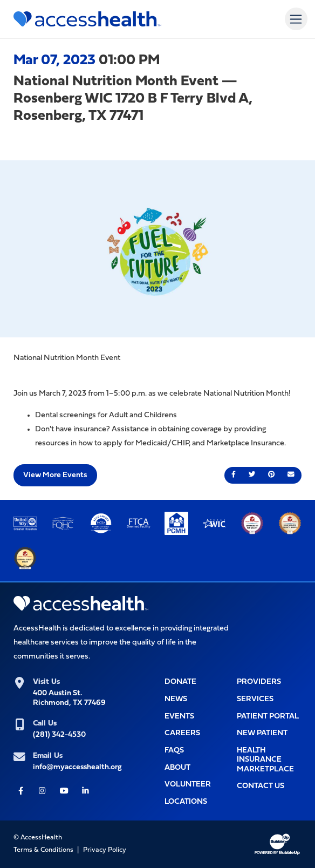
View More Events (55, 475)
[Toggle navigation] (296, 19)
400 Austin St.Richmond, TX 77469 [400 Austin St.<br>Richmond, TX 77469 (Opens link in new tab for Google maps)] (69, 698)
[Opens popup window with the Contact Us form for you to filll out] (269, 786)
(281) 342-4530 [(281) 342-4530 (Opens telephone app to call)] (59, 735)
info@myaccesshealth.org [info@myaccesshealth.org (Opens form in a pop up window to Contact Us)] (77, 767)
